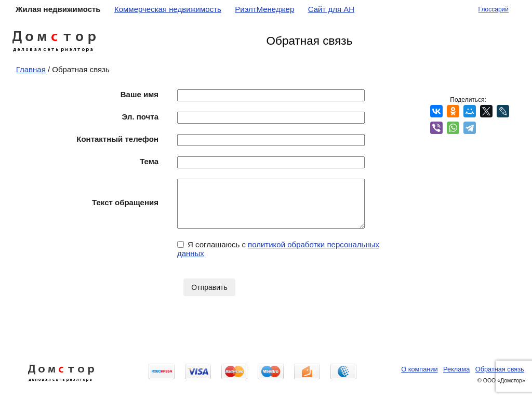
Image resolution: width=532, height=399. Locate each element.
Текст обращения (125, 202)
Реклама (456, 369)
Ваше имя (139, 94)
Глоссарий (494, 9)
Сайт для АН (331, 9)
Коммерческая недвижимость (168, 9)
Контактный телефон (117, 139)
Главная (31, 69)
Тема (149, 161)
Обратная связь (500, 369)
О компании (419, 369)
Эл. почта (140, 117)
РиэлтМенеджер (264, 9)
